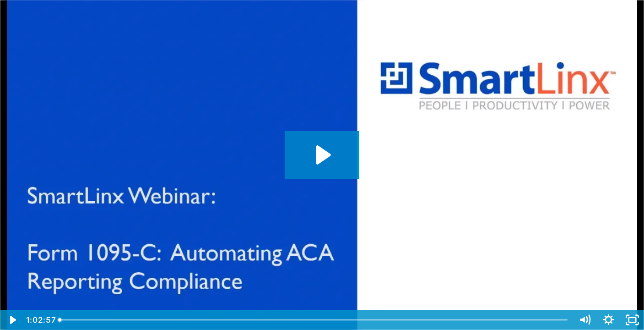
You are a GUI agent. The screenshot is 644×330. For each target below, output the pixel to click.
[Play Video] (12, 320)
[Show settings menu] (608, 320)
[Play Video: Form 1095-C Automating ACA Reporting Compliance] (322, 155)
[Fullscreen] (632, 320)
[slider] (314, 320)
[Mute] (584, 320)
